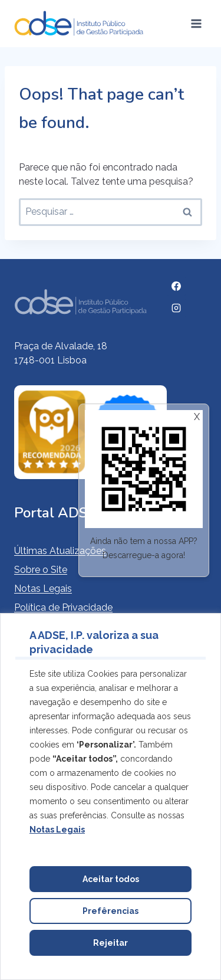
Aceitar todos (111, 879)
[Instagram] (176, 308)
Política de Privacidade (63, 607)
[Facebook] (176, 286)
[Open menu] (196, 23)
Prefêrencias (111, 911)
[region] (111, 797)
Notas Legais (43, 589)
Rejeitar (111, 943)
